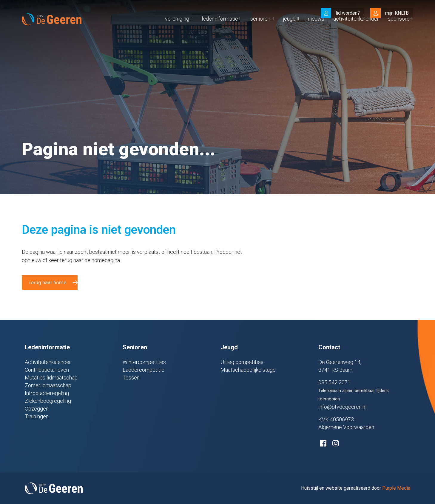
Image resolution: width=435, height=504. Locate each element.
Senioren (260, 31)
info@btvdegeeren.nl (342, 407)
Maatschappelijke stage (248, 370)
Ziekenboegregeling (48, 401)
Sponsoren (400, 31)
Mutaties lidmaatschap (51, 378)
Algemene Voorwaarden (346, 427)
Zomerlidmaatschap (48, 385)
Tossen (131, 378)
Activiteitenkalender (356, 31)
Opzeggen (37, 409)
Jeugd (289, 31)
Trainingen (37, 416)
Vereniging (177, 31)
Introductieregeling (47, 393)
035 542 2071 (334, 382)
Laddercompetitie (144, 370)
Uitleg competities (242, 362)
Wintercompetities (144, 362)
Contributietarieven (47, 370)
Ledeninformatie (220, 31)
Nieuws (316, 31)
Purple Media (396, 488)
